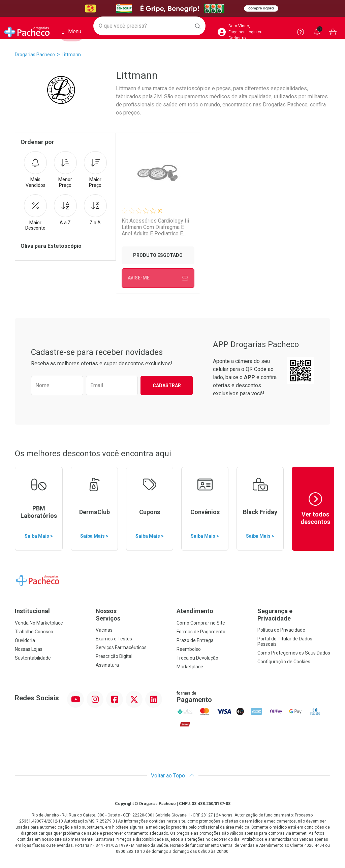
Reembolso (189, 649)
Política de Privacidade (281, 630)
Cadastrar (167, 386)
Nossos (132, 615)
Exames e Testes (114, 639)
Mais (35, 170)
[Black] (172, 9)
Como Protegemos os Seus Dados (294, 653)
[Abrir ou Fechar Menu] (72, 33)
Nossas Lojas (29, 649)
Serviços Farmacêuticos (121, 647)
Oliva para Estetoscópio (51, 246)
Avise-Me (158, 278)
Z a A (95, 210)
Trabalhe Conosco (34, 632)
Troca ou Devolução (197, 658)
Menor (65, 170)
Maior (95, 170)
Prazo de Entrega (195, 640)
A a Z (65, 210)
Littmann (71, 55)
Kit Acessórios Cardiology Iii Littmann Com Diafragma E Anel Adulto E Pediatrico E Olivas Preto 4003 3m (155, 227)
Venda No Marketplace (39, 623)
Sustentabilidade (33, 658)
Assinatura (107, 665)
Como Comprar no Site (201, 623)
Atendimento (195, 611)
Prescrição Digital (114, 656)
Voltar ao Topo (173, 776)
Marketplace (190, 667)
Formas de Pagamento (201, 632)
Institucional (32, 611)
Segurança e (294, 615)
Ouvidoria (25, 640)
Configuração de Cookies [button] (284, 662)
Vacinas (104, 630)
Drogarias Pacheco (35, 55)
